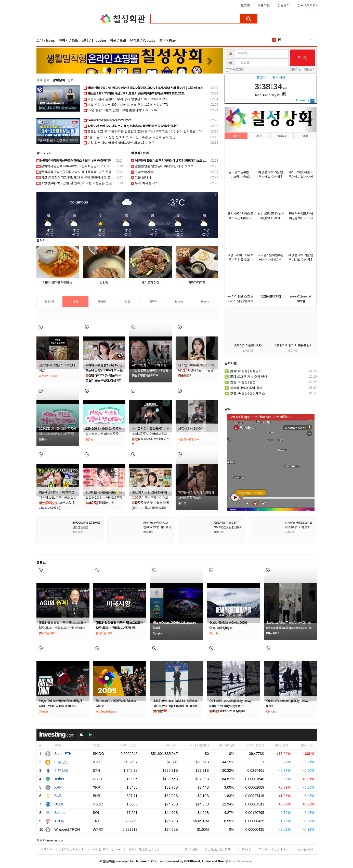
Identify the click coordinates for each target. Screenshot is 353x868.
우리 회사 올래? (144, 183)
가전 (259, 136)
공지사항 (191, 850)
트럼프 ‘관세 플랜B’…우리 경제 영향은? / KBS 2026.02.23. (126, 99)
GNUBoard (192, 861)
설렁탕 (104, 282)
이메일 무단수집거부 (106, 850)
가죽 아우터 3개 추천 (191, 429)
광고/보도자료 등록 (218, 850)
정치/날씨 (58, 80)
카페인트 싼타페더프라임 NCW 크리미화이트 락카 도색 (157, 527)
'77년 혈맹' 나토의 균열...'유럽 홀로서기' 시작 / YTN (121, 110)
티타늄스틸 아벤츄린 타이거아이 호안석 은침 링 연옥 (271, 260)
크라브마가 (142, 172)
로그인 (245, 5)
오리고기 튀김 (150, 282)
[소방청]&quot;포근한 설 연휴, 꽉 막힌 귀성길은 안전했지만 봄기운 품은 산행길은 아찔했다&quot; (105, 183)
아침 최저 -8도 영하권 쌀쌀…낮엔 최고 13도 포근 (119, 143)
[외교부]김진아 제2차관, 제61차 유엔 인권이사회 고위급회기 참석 (83, 177)
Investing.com (56, 840)
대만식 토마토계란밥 (57, 282)
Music (205, 302)
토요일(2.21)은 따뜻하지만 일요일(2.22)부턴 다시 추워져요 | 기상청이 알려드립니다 (143, 131)
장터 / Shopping (94, 40)
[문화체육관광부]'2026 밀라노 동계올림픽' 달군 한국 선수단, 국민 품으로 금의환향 (94, 172)
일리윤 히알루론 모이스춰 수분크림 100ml (240, 177)
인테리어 (282, 136)
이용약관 (46, 850)
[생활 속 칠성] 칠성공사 (243, 371)
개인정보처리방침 (72, 850)
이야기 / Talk (68, 40)
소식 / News (46, 40)
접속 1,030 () (307, 5)
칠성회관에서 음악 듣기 (243, 388)
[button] (50, 61)
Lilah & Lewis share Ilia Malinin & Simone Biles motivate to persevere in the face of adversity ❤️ (175, 706)
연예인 (102, 302)
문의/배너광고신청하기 (274, 850)
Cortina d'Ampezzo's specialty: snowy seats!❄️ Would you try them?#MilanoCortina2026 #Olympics (230, 706)
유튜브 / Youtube (143, 40)
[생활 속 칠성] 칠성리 (242, 382)
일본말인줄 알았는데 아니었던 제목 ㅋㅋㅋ (162, 166)
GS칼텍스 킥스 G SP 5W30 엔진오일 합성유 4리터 (228, 527)
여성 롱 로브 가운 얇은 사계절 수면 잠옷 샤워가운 (271, 177)
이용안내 (245, 850)
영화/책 (49, 302)
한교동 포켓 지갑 (271, 296)
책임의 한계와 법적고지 (144, 850)
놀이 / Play (168, 40)
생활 (305, 136)
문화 (71, 80)
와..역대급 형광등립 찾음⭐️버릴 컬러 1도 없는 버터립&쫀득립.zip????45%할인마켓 (104, 498)
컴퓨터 (153, 302)
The (280, 40)
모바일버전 (305, 850)
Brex (221, 861)
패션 (75, 302)
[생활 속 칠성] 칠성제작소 (245, 393)
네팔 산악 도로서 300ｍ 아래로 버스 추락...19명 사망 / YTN (126, 105)
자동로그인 (237, 69)
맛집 (127, 302)
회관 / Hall (118, 40)
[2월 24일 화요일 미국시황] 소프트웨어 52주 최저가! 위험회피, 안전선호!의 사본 (63, 628)
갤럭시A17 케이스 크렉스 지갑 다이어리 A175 (240, 218)
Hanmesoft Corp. (147, 861)
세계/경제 (43, 80)
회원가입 (264, 5)
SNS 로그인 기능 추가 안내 (246, 377)
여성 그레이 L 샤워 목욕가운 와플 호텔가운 (240, 260)
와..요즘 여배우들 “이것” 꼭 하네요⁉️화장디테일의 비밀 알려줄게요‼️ (196, 370)
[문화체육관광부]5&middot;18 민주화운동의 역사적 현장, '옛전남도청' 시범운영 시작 (96, 166)
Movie (179, 302)
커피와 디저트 (197, 282)
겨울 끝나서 (141, 177)
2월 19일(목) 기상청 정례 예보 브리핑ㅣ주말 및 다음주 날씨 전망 (130, 137)
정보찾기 (284, 5)
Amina (206, 861)
